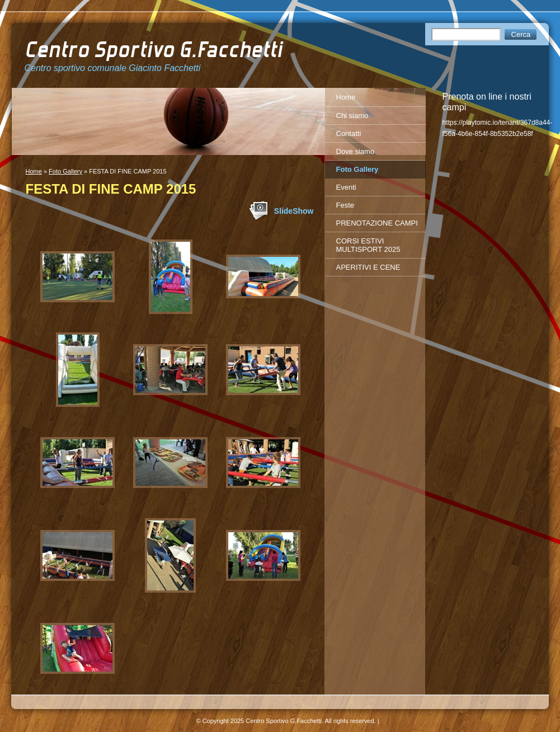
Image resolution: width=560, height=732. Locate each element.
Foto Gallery (65, 171)
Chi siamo (352, 116)
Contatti (349, 133)
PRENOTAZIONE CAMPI (377, 223)
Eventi (346, 187)
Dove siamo (356, 151)
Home (34, 171)
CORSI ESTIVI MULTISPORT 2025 (368, 245)
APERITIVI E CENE (368, 267)
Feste (345, 205)
